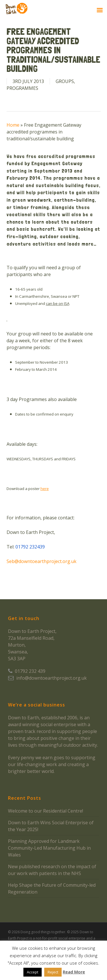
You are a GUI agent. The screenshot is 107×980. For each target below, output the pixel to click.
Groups (65, 81)
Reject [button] (53, 972)
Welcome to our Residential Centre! (46, 811)
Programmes (22, 88)
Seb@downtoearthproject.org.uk (42, 561)
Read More (74, 972)
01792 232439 (30, 547)
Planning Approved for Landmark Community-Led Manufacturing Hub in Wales (49, 848)
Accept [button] (33, 972)
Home (13, 125)
